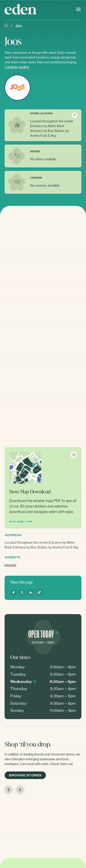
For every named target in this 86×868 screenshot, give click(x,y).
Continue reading (17, 67)
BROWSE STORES (25, 775)
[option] (43, 825)
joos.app (10, 565)
